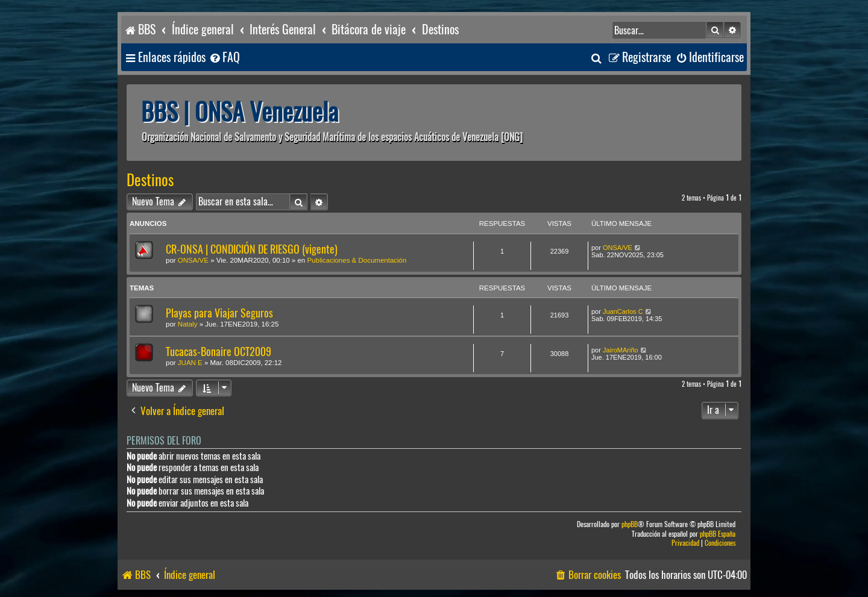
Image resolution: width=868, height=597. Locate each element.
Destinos (150, 180)
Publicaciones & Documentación (357, 260)
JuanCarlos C (623, 311)
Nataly (188, 324)
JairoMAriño (621, 350)
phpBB (630, 524)
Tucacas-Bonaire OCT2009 (219, 352)
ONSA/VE (193, 260)
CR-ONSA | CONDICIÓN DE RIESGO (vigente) (252, 249)
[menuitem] (224, 58)
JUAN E (190, 363)
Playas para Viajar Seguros (219, 313)
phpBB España (718, 534)
